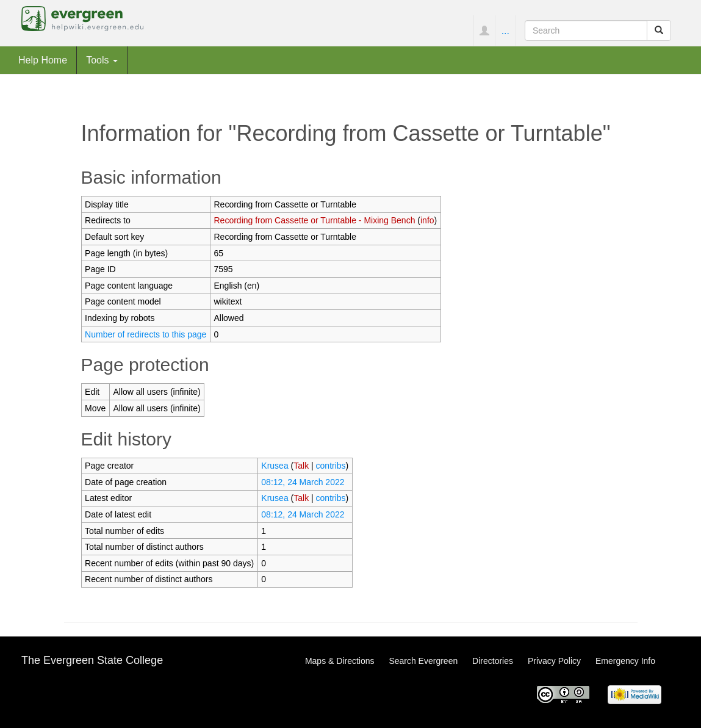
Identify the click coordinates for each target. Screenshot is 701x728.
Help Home (43, 60)
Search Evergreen (423, 661)
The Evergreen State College (92, 660)
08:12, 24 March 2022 (303, 482)
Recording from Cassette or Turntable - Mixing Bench (315, 220)
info (427, 220)
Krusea (275, 466)
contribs (331, 466)
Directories (493, 661)
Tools (102, 60)
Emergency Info (625, 661)
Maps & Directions (340, 661)
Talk (301, 466)
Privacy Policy (554, 661)
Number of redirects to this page (146, 334)
